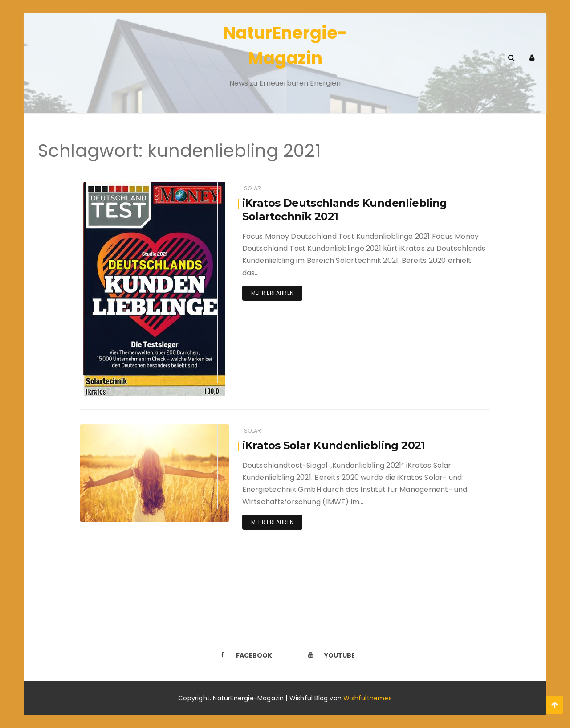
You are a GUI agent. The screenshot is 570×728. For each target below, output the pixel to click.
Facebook (244, 655)
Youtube (329, 655)
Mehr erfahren (272, 293)
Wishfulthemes (368, 698)
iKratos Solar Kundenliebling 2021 (334, 445)
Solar (253, 188)
